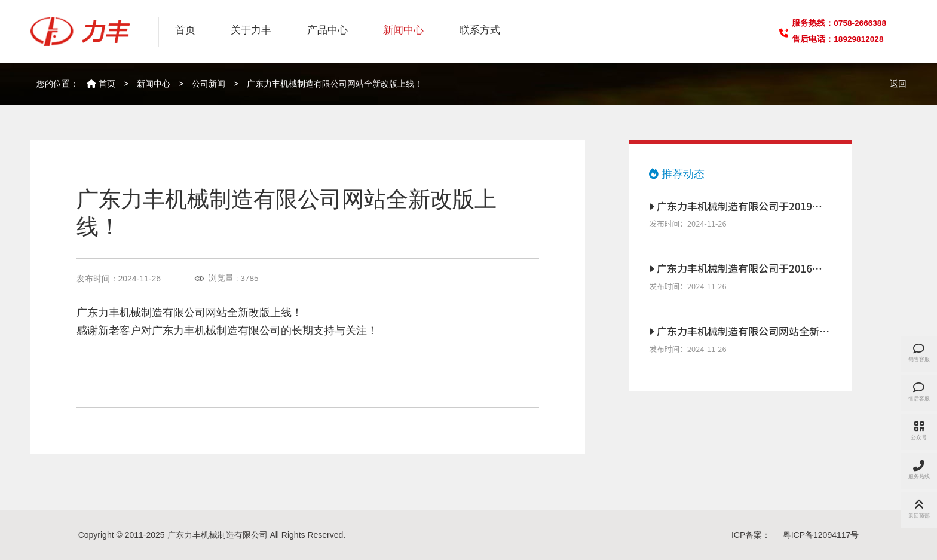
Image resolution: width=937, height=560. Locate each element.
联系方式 (480, 30)
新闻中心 (403, 30)
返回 (898, 84)
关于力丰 (251, 30)
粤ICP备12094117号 (821, 535)
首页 (185, 30)
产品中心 (327, 30)
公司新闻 (209, 84)
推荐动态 (677, 174)
